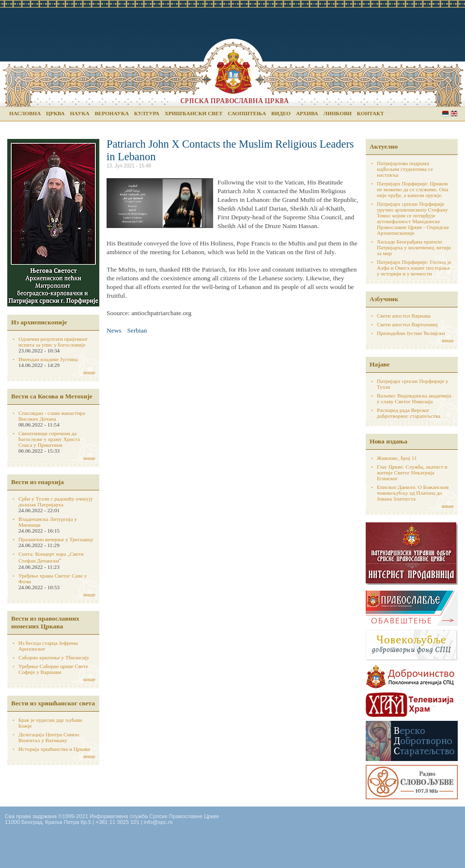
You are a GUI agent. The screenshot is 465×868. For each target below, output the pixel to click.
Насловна (25, 113)
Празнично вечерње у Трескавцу (56, 539)
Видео (281, 113)
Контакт (371, 113)
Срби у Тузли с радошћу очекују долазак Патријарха (56, 502)
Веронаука (112, 113)
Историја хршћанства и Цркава (54, 749)
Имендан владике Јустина (48, 359)
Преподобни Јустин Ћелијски (411, 333)
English (454, 114)
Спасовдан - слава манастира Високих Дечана (52, 416)
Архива (307, 113)
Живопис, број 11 (397, 458)
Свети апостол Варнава (404, 316)
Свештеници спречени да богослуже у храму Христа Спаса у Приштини (49, 439)
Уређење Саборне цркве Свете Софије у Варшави (53, 669)
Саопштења (247, 113)
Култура (147, 113)
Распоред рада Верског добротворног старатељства (409, 413)
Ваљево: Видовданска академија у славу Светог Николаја (414, 398)
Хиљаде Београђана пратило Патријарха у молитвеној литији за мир (414, 247)
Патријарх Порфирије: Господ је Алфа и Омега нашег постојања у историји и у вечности (414, 268)
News (114, 330)
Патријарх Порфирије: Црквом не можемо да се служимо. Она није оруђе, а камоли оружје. (413, 189)
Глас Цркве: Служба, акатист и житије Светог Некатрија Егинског (412, 472)
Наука (79, 113)
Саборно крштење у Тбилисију (54, 657)
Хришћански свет (194, 113)
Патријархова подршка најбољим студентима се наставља (405, 169)
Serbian (445, 114)
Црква (55, 113)
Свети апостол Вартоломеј (407, 324)
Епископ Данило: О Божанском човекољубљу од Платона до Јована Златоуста (413, 493)
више (89, 372)
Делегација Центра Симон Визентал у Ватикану (49, 737)
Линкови (338, 113)
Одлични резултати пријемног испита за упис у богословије (53, 342)
